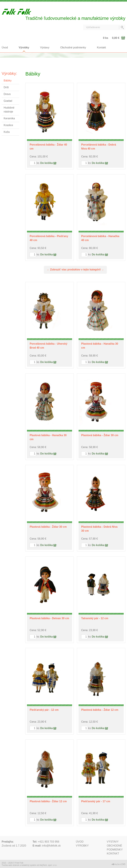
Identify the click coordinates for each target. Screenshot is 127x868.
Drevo (7, 94)
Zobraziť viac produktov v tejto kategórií (75, 270)
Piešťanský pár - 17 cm (96, 801)
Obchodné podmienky (73, 47)
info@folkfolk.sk (51, 846)
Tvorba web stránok (10, 865)
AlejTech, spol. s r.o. (48, 865)
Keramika (9, 118)
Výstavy (45, 47)
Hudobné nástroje (9, 110)
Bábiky (8, 81)
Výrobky (24, 47)
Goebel (8, 101)
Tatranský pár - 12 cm (95, 618)
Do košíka (46, 163)
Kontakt (101, 47)
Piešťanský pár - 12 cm (44, 710)
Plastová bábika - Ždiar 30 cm (100, 435)
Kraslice (8, 125)
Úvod (5, 47)
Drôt (6, 87)
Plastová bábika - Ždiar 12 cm (100, 710)
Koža (7, 132)
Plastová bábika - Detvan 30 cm (49, 618)
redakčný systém (29, 865)
